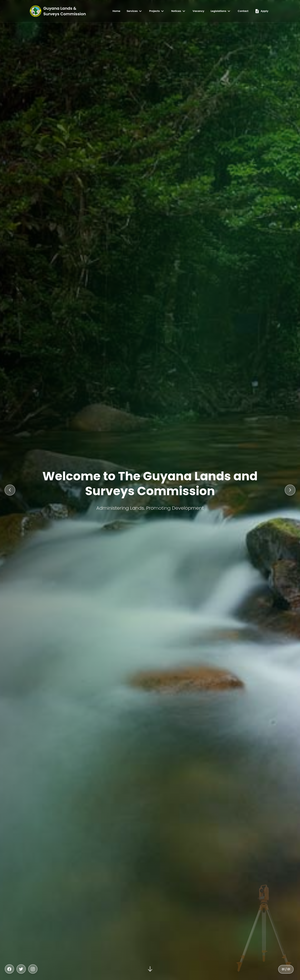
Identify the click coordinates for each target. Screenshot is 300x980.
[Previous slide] (10, 490)
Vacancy (198, 11)
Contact (243, 11)
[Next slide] (290, 490)
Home (116, 11)
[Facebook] (10, 969)
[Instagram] (33, 969)
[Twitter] (21, 969)
